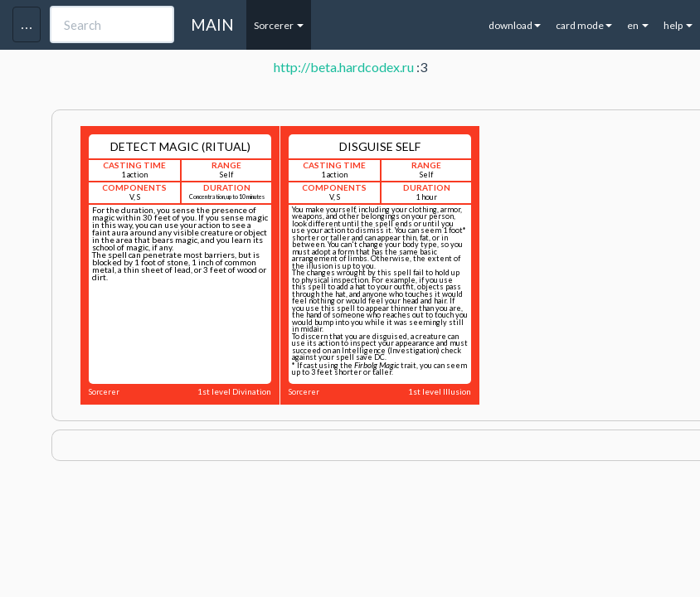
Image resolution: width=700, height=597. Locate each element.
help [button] (678, 25)
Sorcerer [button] (279, 25)
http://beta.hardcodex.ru (344, 67)
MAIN (212, 24)
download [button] (515, 25)
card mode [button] (584, 25)
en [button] (638, 25)
